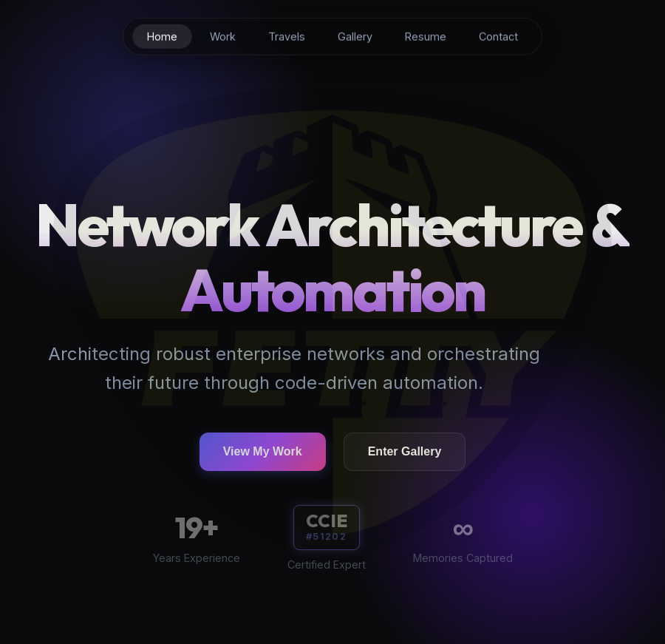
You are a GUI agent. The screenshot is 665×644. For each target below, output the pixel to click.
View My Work (263, 454)
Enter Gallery (405, 454)
